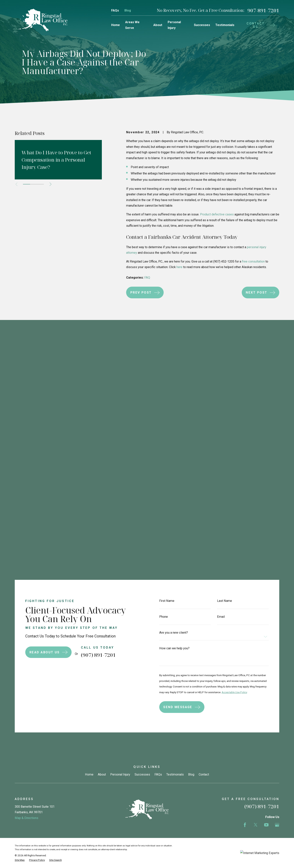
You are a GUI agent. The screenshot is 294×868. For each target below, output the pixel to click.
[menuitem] (20, 566)
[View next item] (51, 184)
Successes (142, 480)
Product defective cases (217, 214)
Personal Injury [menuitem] (174, 25)
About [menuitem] (158, 25)
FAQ (147, 278)
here (179, 267)
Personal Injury (120, 480)
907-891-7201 (263, 10)
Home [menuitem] (116, 25)
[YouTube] (266, 531)
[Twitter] (256, 531)
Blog (128, 10)
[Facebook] (245, 531)
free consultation (253, 261)
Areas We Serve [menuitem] (132, 25)
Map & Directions (27, 524)
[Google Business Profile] (277, 531)
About (102, 480)
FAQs (115, 10)
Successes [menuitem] (202, 25)
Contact (204, 480)
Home (89, 480)
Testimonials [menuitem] (225, 25)
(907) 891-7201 (94, 361)
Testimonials (175, 480)
